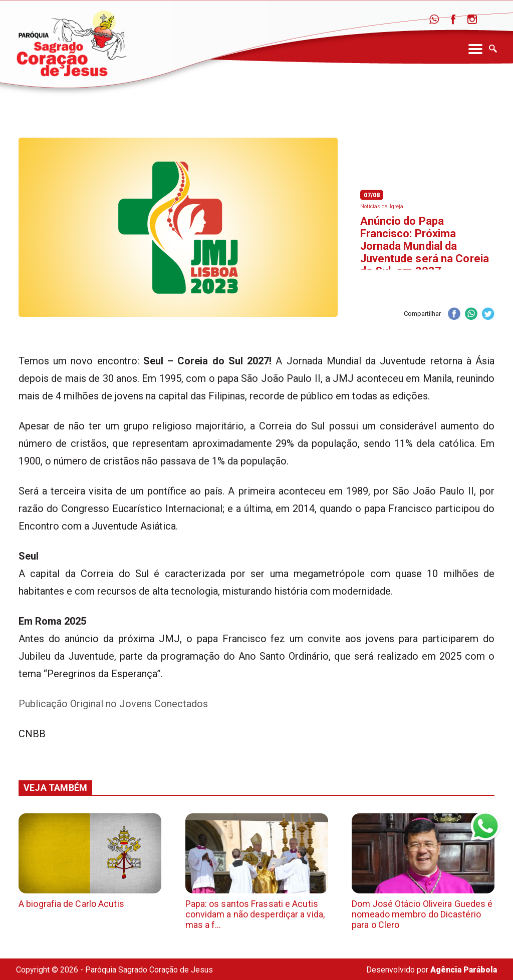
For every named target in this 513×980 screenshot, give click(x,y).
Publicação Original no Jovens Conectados (113, 704)
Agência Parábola (464, 970)
